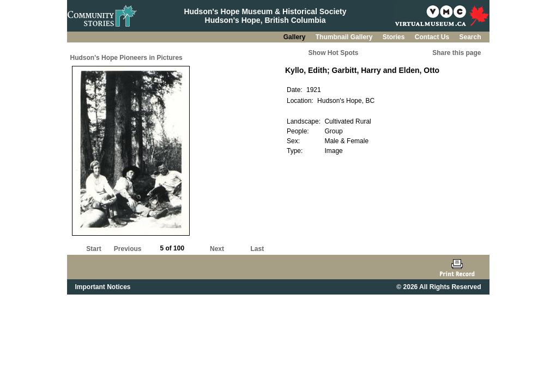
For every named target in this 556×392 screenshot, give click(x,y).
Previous (128, 249)
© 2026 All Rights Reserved (439, 287)
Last (257, 249)
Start (93, 249)
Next (217, 249)
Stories (395, 37)
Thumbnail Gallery (345, 37)
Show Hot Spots (334, 53)
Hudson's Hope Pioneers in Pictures (126, 58)
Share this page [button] (457, 53)
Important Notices (103, 287)
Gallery (295, 37)
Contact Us (433, 37)
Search (470, 37)
